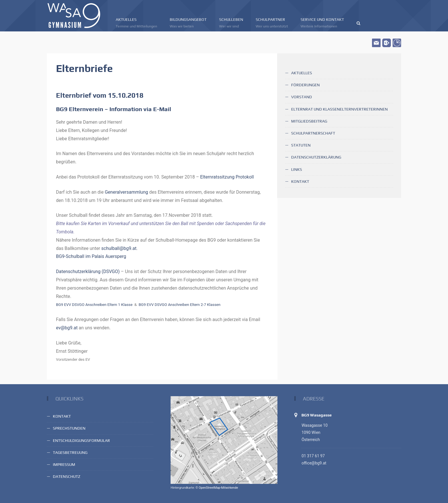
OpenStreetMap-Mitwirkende (218, 488)
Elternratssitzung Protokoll (227, 177)
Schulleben (231, 23)
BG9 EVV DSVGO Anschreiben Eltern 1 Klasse (94, 305)
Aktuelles (136, 23)
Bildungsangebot (188, 23)
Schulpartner (272, 23)
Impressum (64, 464)
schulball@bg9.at (119, 248)
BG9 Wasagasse (317, 415)
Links (297, 169)
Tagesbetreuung (70, 452)
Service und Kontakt (322, 23)
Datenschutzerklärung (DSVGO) (88, 271)
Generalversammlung (127, 192)
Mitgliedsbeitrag (309, 121)
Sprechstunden (69, 428)
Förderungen (305, 85)
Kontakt (300, 181)
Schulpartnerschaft (313, 133)
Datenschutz (67, 476)
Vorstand (302, 97)
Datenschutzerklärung (316, 157)
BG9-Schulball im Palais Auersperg (91, 256)
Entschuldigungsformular (81, 440)
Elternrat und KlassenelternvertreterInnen (339, 109)
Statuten (301, 145)
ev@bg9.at (67, 328)
